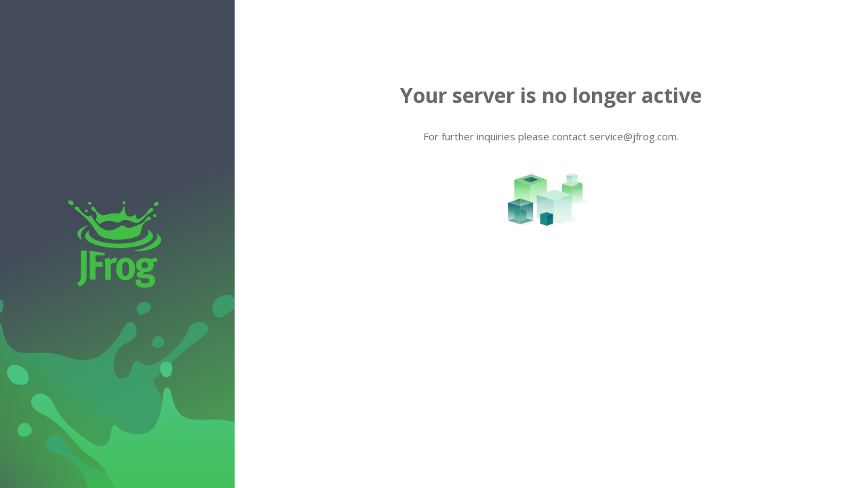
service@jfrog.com (633, 136)
